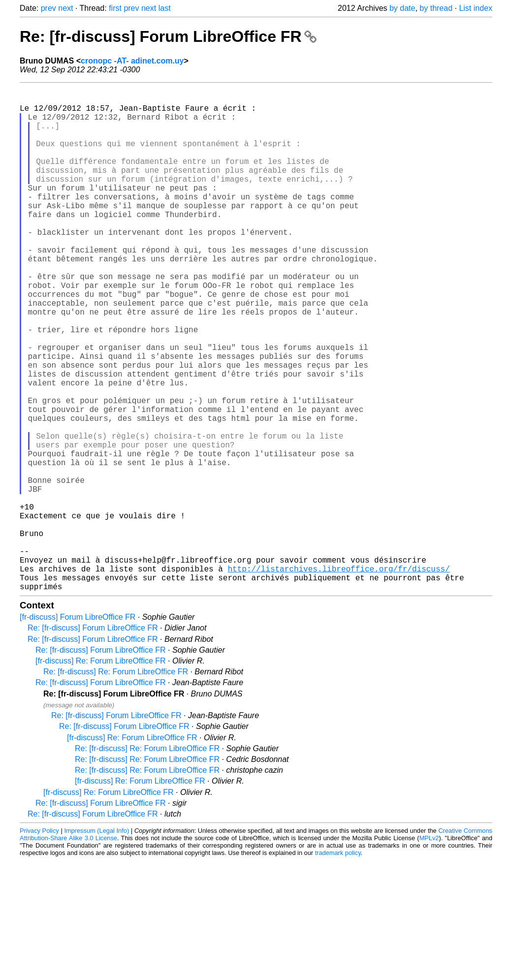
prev (48, 8)
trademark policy (338, 965)
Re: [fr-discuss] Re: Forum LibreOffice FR (116, 784)
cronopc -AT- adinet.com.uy (132, 61)
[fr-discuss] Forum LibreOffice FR (78, 729)
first (115, 8)
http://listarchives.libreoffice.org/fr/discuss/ (338, 677)
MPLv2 (429, 950)
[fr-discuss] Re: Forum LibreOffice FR (101, 773)
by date (402, 8)
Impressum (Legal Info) (96, 943)
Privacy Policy (39, 943)
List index (476, 8)
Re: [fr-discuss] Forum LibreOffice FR (168, 36)
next (65, 8)
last (165, 8)
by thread (436, 8)
